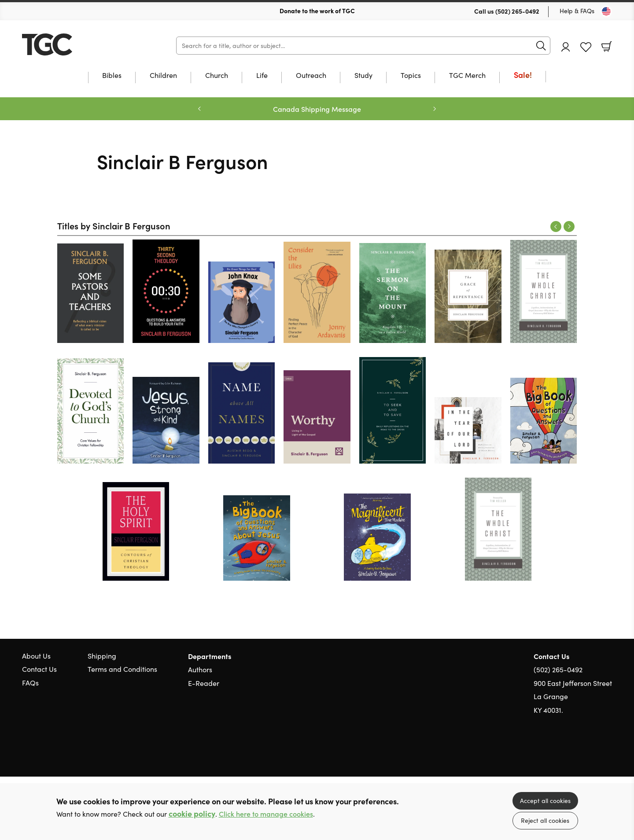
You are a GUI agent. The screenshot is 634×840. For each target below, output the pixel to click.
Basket (607, 47)
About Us (36, 656)
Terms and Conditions (122, 669)
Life (262, 76)
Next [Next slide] (435, 109)
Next (569, 227)
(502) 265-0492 (517, 11)
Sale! (523, 76)
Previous (556, 227)
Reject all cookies (545, 820)
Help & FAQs (577, 11)
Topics (411, 76)
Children (163, 76)
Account (566, 47)
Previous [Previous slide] (199, 109)
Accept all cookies (545, 801)
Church (217, 76)
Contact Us (39, 669)
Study (363, 76)
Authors (200, 669)
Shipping (102, 656)
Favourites (586, 47)
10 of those (77, 44)
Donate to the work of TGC (317, 11)
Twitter (576, 752)
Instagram (608, 752)
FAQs (30, 683)
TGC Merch (467, 76)
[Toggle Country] (606, 11)
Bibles (112, 76)
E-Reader (204, 683)
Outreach (311, 76)
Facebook (592, 752)
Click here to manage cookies (266, 814)
